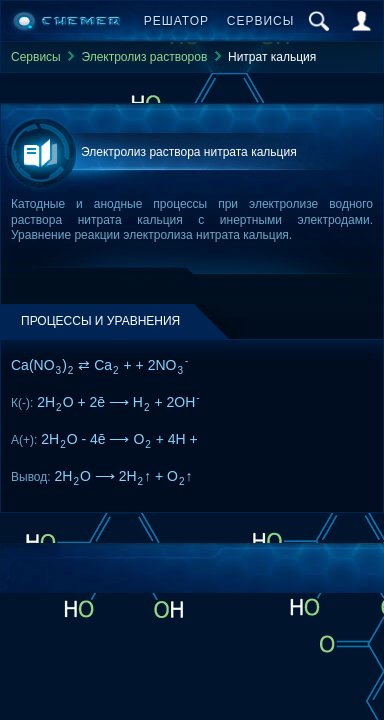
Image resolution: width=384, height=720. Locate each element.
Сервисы (261, 21)
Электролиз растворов (144, 57)
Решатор (176, 21)
